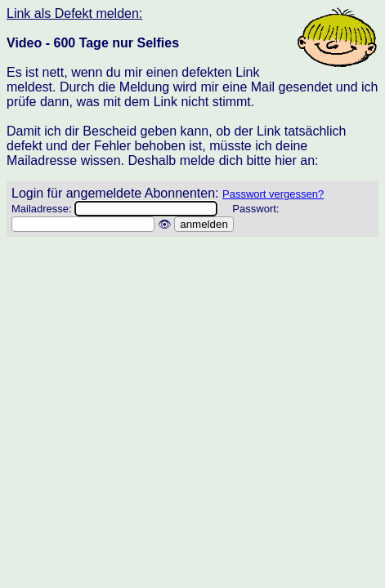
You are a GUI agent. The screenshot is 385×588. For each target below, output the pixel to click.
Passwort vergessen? (273, 194)
